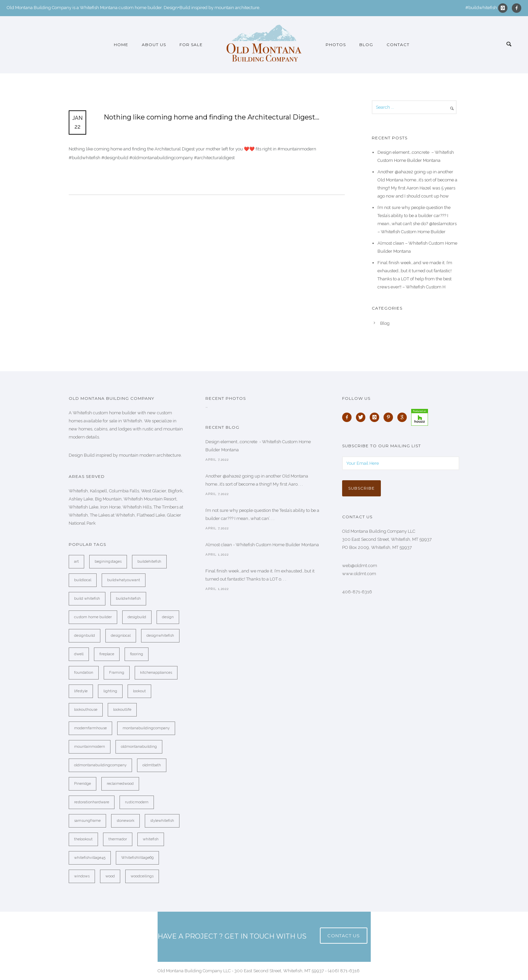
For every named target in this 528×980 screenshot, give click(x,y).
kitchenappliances (156, 673)
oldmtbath (152, 765)
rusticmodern (137, 802)
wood (110, 876)
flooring (137, 654)
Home (121, 45)
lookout (139, 691)
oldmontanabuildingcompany (100, 765)
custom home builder (93, 617)
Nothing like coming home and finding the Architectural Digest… (211, 117)
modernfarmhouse (90, 728)
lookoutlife (122, 710)
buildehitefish (149, 562)
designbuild (85, 636)
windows (82, 876)
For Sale (191, 45)
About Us (154, 45)
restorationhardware (92, 802)
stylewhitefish (162, 821)
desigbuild (137, 617)
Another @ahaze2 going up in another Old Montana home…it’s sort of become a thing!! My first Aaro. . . (257, 480)
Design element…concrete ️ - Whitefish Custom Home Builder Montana (258, 446)
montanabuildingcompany (146, 728)
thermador (118, 839)
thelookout (83, 839)
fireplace (107, 654)
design (168, 617)
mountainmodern (90, 747)
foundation (84, 673)
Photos (336, 45)
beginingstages (108, 562)
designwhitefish (160, 636)
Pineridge (82, 784)
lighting (110, 691)
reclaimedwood (120, 784)
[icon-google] (404, 417)
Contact (398, 45)
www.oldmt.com (359, 574)
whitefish (151, 839)
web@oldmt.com (360, 566)
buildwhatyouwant (124, 580)
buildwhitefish (128, 599)
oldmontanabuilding (139, 747)
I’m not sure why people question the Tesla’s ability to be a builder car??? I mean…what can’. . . (262, 514)
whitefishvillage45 (90, 858)
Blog (366, 45)
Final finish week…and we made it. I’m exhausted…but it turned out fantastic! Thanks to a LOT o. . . (260, 575)
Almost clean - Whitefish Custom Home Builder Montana (262, 545)
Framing (117, 673)
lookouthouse (86, 710)
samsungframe (87, 821)
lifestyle (81, 691)
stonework (125, 821)
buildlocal (83, 580)
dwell (79, 654)
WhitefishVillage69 (137, 858)
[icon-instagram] (504, 8)
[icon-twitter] (362, 417)
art (76, 562)
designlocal (121, 636)
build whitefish (87, 599)
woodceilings (142, 876)
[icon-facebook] (517, 8)
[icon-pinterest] (390, 417)
